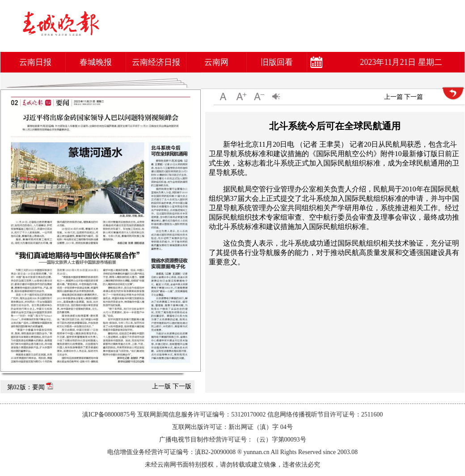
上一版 (161, 386)
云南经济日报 (156, 62)
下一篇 (414, 97)
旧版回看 (277, 62)
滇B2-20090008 (215, 452)
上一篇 (393, 97)
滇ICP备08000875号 (109, 414)
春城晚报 (96, 62)
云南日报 (35, 62)
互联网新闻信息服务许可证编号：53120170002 (201, 414)
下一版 (182, 386)
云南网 (216, 62)
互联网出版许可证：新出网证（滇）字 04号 (232, 427)
